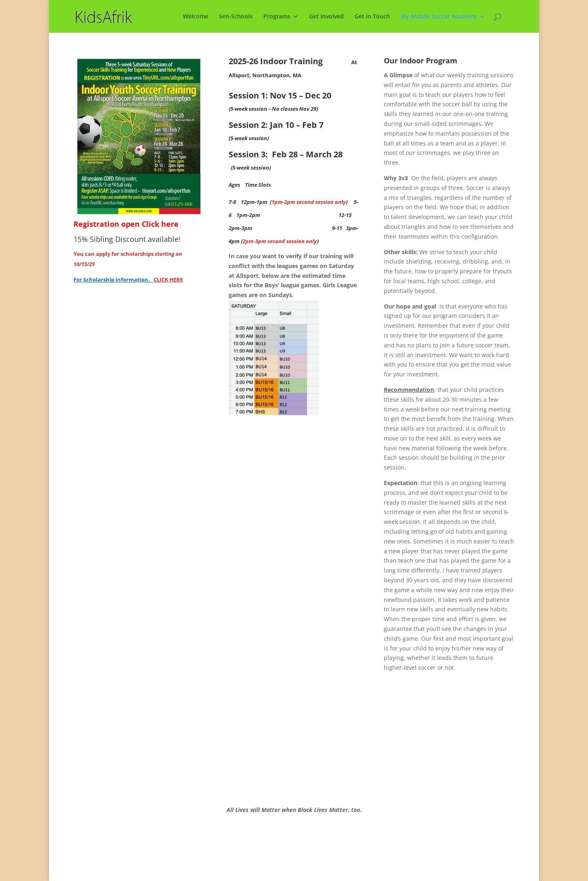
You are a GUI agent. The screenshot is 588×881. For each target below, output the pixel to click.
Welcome (196, 17)
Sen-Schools (236, 17)
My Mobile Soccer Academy (439, 17)
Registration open (108, 224)
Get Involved (326, 17)
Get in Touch (372, 17)
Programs (277, 17)
